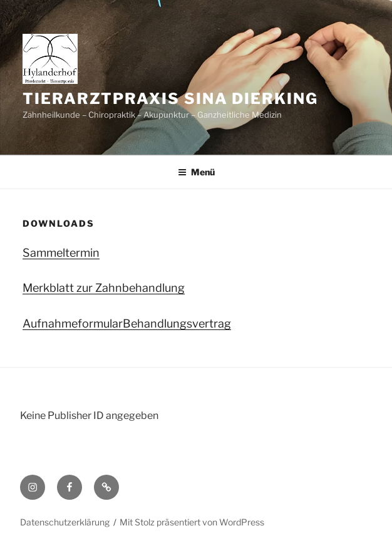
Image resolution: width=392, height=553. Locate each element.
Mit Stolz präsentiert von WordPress (192, 522)
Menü (196, 172)
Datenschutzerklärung (65, 522)
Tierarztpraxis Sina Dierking (170, 99)
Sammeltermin (61, 253)
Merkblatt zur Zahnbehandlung (104, 288)
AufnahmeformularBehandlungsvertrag (127, 323)
